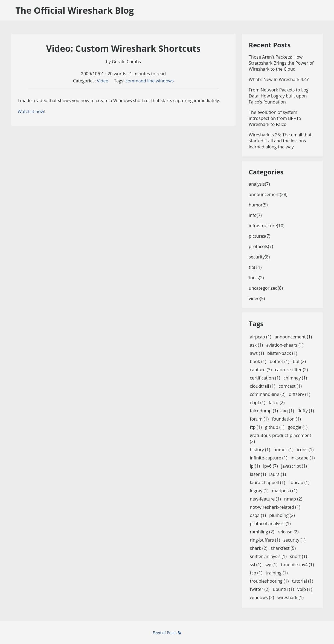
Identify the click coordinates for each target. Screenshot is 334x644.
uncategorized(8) (266, 288)
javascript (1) (294, 466)
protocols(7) (261, 246)
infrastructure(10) (267, 226)
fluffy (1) (306, 411)
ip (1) (255, 466)
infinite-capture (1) (268, 458)
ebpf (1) (258, 403)
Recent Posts (270, 45)
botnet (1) (280, 361)
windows (165, 81)
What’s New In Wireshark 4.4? (279, 79)
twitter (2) (260, 589)
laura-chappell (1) (267, 482)
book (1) (258, 361)
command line (140, 81)
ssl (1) (255, 565)
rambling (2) (262, 532)
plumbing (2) (282, 515)
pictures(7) (259, 236)
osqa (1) (258, 515)
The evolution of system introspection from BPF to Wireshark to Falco (275, 118)
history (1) (260, 450)
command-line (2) (268, 394)
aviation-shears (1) (285, 345)
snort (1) (298, 556)
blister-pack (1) (282, 353)
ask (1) (256, 345)
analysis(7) (259, 184)
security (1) (294, 540)
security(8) (259, 257)
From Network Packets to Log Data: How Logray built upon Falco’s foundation (278, 96)
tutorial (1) (303, 581)
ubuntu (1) (283, 589)
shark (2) (259, 548)
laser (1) (258, 474)
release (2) (288, 532)
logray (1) (259, 491)
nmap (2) (293, 499)
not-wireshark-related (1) (275, 507)
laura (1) (278, 474)
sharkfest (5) (283, 548)
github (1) (275, 427)
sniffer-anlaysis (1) (268, 556)
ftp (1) (256, 427)
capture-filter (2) (292, 370)
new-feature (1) (265, 499)
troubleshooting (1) (269, 581)
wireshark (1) (291, 597)
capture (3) (261, 370)
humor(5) (258, 205)
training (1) (277, 573)
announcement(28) (268, 194)
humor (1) (284, 450)
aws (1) (257, 353)
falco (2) (277, 403)
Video (103, 81)
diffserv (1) (300, 394)
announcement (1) (293, 337)
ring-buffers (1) (265, 540)
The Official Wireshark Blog (75, 10)
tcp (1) (256, 573)
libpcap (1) (299, 482)
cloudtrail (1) (262, 386)
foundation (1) (286, 419)
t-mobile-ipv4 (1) (297, 565)
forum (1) (259, 419)
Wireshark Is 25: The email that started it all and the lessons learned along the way (280, 141)
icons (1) (305, 450)
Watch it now (31, 111)
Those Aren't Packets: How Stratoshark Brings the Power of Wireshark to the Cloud (281, 63)
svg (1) (271, 565)
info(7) (255, 215)
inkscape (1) (303, 458)
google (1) (298, 427)
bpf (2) (299, 361)
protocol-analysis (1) (270, 524)
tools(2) (256, 278)
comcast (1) (290, 386)
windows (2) (262, 597)
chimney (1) (295, 378)
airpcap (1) (260, 337)
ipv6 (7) (271, 466)
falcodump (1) (264, 411)
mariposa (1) (285, 491)
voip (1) (305, 589)
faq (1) (288, 411)
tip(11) (255, 267)
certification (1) (265, 378)
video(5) (257, 298)
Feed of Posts (167, 633)
